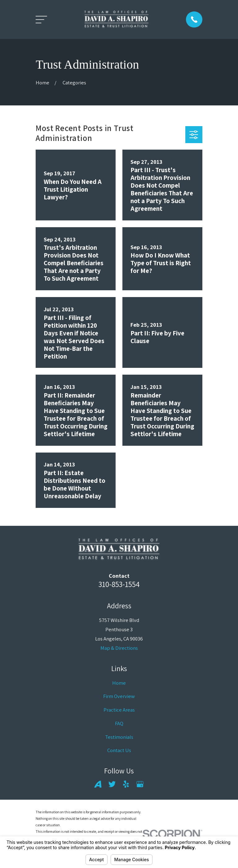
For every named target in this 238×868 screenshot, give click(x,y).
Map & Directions (119, 648)
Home (119, 683)
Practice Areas (119, 710)
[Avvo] (98, 784)
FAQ (119, 723)
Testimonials (119, 737)
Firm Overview (119, 696)
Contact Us (119, 750)
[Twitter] (112, 784)
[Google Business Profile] (140, 784)
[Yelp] (126, 784)
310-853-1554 (119, 584)
